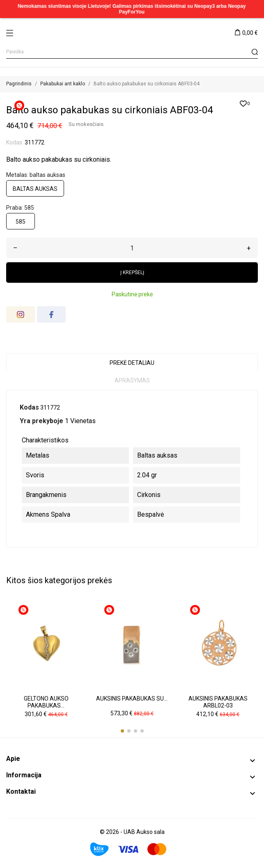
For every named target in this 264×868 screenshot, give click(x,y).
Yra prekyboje (41, 421)
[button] (122, 731)
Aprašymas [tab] (132, 380)
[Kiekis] (132, 248)
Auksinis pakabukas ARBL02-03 (218, 702)
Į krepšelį (132, 273)
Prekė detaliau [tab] (132, 363)
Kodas (29, 407)
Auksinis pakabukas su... (132, 699)
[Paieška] (132, 52)
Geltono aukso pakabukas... (46, 702)
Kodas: (15, 142)
